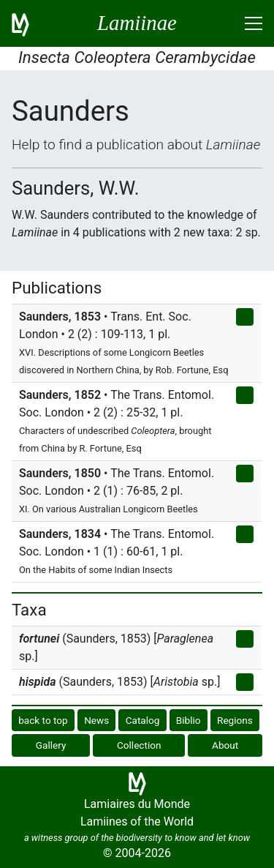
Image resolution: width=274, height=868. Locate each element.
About (225, 745)
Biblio (189, 720)
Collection (139, 745)
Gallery (51, 745)
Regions (235, 720)
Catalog (143, 720)
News (96, 720)
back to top (43, 720)
